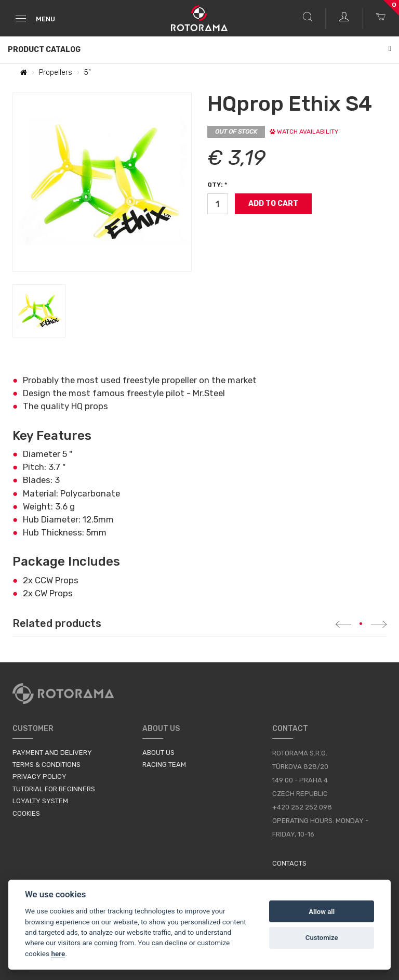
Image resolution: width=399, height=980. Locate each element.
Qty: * (217, 185)
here (58, 953)
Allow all (322, 912)
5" (88, 73)
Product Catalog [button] (199, 50)
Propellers (56, 73)
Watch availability (304, 132)
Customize (322, 938)
